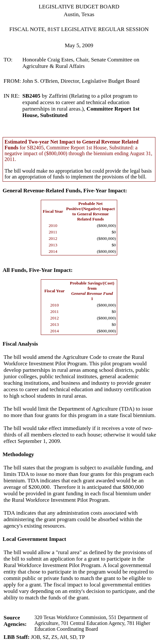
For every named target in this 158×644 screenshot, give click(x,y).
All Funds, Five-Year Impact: (38, 270)
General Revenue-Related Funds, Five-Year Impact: (65, 191)
